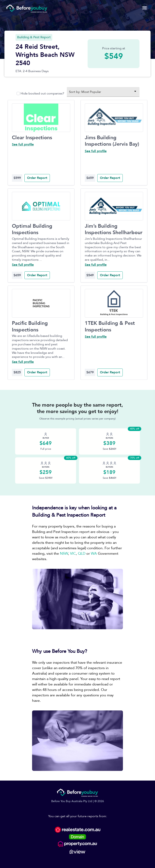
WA (94, 554)
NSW (64, 554)
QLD (82, 554)
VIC (73, 554)
